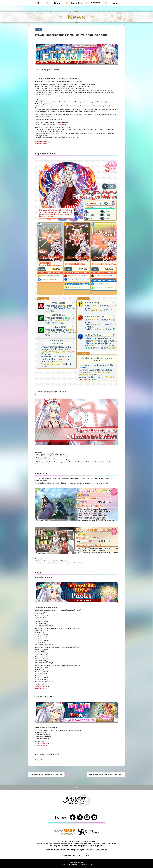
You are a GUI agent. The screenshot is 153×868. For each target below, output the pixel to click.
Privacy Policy (89, 850)
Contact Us (87, 856)
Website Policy (67, 856)
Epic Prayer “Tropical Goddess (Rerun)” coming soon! (46, 775)
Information (45, 760)
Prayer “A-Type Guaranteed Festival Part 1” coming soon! (106, 775)
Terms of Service (101, 850)
